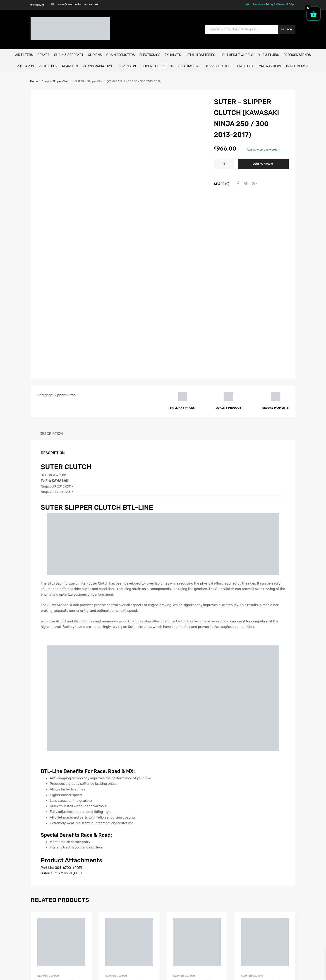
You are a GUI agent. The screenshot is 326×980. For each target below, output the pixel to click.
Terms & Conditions (227, 919)
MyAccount (37, 5)
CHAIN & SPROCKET (69, 55)
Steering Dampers (185, 66)
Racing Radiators (97, 66)
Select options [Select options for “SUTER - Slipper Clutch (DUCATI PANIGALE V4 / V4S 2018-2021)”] (82, 831)
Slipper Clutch (218, 66)
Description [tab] (51, 249)
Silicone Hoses (153, 66)
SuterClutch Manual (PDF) (61, 689)
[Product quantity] (224, 164)
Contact (218, 907)
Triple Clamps (297, 66)
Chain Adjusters (120, 55)
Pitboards (25, 66)
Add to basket (263, 164)
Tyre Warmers (269, 66)
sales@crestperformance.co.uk (78, 4)
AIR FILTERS (24, 55)
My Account (221, 896)
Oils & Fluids (268, 55)
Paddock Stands (297, 55)
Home (34, 81)
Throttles (244, 66)
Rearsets (70, 66)
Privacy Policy (223, 924)
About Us (219, 902)
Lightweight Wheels (236, 55)
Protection (48, 66)
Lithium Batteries (200, 55)
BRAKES (43, 55)
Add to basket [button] (150, 824)
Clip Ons (95, 55)
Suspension (126, 66)
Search (287, 29)
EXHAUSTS (173, 55)
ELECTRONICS (150, 55)
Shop (45, 81)
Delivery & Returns (226, 913)
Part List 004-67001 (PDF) (61, 683)
